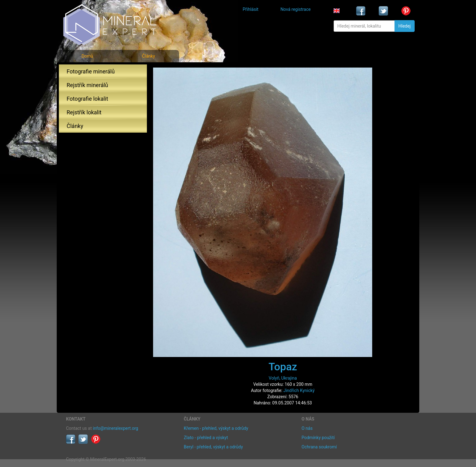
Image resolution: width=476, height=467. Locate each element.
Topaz (283, 367)
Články (148, 56)
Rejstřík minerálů (87, 85)
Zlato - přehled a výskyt (206, 438)
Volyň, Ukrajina (283, 378)
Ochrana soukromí (319, 447)
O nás (307, 428)
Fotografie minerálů (91, 71)
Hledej (405, 26)
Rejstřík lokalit (84, 112)
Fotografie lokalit (87, 99)
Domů (87, 56)
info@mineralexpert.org (116, 428)
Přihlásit (251, 9)
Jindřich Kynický (299, 390)
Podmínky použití (318, 438)
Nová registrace (296, 9)
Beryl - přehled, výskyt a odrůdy (213, 447)
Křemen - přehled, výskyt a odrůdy (216, 428)
